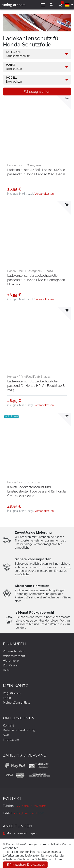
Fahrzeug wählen (37, 92)
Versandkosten (44, 194)
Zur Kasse (10, 665)
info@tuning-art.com (29, 813)
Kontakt (9, 726)
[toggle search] (51, 5)
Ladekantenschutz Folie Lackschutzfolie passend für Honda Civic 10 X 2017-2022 (36, 172)
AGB (6, 735)
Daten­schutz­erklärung (19, 730)
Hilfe (6, 670)
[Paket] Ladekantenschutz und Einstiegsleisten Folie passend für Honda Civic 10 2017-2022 (37, 491)
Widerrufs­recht (14, 656)
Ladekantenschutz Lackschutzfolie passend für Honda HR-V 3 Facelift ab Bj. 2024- (37, 386)
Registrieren (12, 693)
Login (7, 698)
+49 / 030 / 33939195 (31, 806)
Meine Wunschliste (17, 703)
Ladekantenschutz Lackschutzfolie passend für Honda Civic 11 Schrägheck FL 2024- (36, 280)
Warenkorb (11, 661)
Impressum (11, 740)
